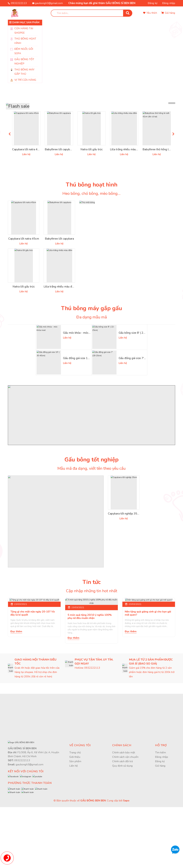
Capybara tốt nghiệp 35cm (125, 543)
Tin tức (91, 611)
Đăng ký (153, 3)
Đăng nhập (169, 3)
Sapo (126, 862)
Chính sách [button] (122, 797)
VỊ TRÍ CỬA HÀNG (25, 80)
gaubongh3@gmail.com (49, 3)
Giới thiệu (75, 809)
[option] (109, 57)
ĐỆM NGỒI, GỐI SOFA (24, 51)
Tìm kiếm (160, 804)
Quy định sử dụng (122, 818)
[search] (91, 13)
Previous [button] (10, 160)
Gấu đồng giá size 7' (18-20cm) (139, 387)
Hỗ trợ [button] (161, 797)
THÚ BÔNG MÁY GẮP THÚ (24, 72)
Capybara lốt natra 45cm (28, 176)
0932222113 (19, 3)
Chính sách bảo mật (124, 804)
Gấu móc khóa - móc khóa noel (83, 361)
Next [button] (173, 160)
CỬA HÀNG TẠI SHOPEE (24, 31)
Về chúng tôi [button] (80, 797)
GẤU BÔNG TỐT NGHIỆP (24, 62)
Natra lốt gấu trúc (92, 176)
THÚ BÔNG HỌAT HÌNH (25, 41)
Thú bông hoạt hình (91, 211)
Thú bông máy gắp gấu (91, 336)
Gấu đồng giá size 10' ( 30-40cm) (84, 387)
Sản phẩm (75, 813)
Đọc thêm (16, 686)
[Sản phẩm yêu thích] (150, 13)
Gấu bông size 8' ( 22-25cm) (137, 361)
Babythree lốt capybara (60, 176)
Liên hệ (74, 818)
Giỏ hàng (160, 818)
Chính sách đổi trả (123, 813)
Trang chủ (75, 804)
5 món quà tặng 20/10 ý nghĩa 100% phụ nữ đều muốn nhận (90, 668)
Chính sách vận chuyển (125, 809)
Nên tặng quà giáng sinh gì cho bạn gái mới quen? (148, 668)
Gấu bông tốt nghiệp (91, 489)
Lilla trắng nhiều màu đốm (127, 176)
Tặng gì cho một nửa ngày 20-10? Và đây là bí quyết (33, 668)
